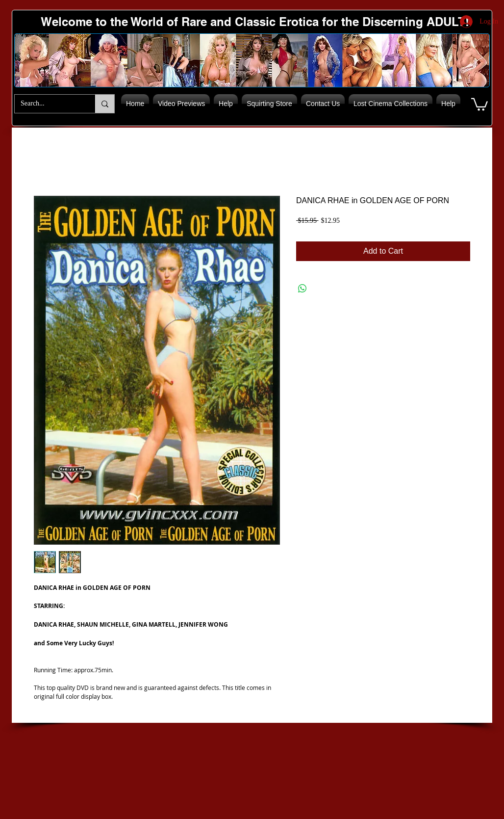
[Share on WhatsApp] (302, 289)
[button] (479, 104)
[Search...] (48, 104)
